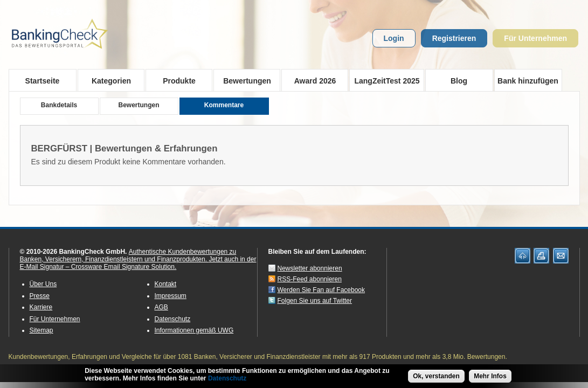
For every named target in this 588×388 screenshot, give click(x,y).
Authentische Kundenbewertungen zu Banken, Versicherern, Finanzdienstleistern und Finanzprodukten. (128, 255)
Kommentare (224, 105)
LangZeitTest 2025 (385, 80)
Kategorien (108, 80)
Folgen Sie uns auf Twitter (315, 301)
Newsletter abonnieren (310, 268)
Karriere (41, 307)
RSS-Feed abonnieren (310, 279)
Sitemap (41, 330)
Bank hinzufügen (528, 81)
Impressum (171, 296)
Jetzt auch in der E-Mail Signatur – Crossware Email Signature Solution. (138, 263)
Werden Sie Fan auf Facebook (321, 290)
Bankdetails (59, 105)
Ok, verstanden (436, 377)
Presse (40, 296)
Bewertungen (244, 80)
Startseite (43, 81)
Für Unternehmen (535, 38)
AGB (161, 307)
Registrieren (454, 38)
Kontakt (166, 284)
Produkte (176, 80)
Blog (459, 81)
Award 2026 (312, 80)
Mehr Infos (490, 377)
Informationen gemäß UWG (194, 330)
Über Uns (43, 284)
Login (394, 38)
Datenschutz (173, 319)
